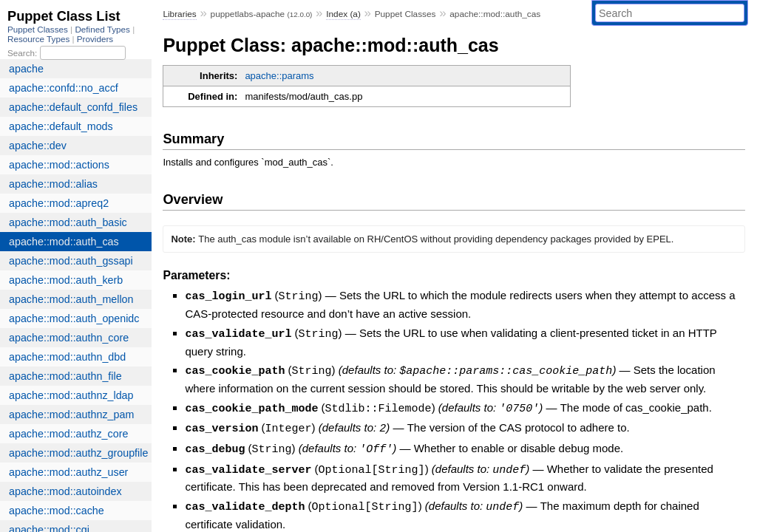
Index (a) (343, 14)
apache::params (279, 76)
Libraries (179, 14)
